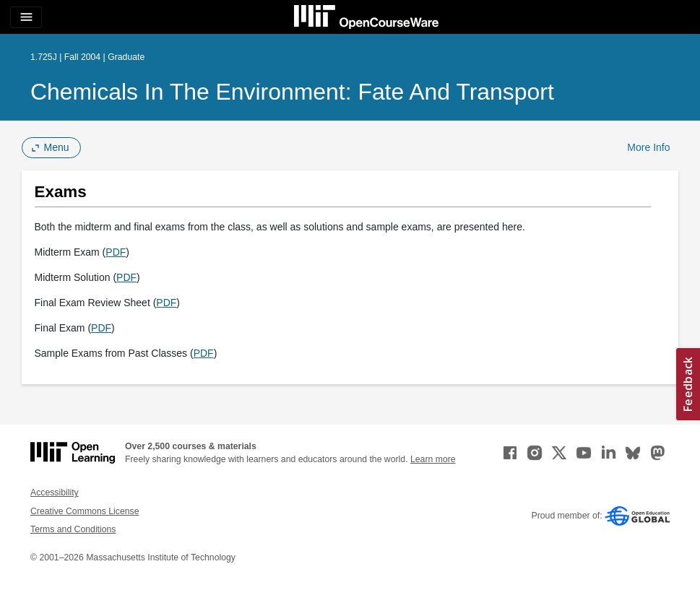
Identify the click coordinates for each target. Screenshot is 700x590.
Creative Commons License (85, 511)
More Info (648, 147)
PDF (116, 252)
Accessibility (55, 493)
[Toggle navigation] (26, 17)
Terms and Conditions (73, 529)
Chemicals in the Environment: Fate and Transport (292, 92)
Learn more (433, 459)
